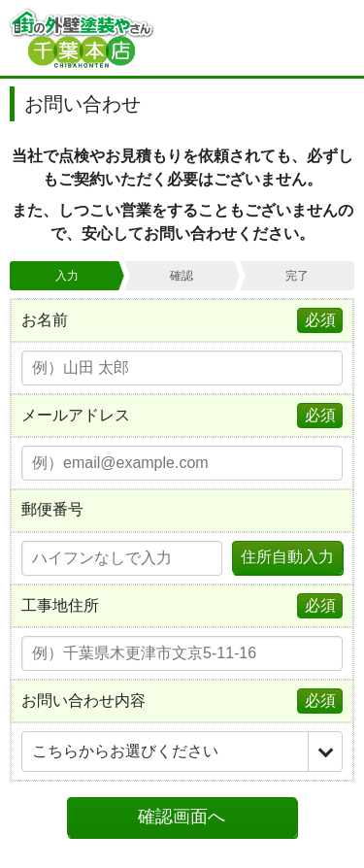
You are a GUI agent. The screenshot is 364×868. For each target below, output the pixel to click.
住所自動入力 (287, 557)
